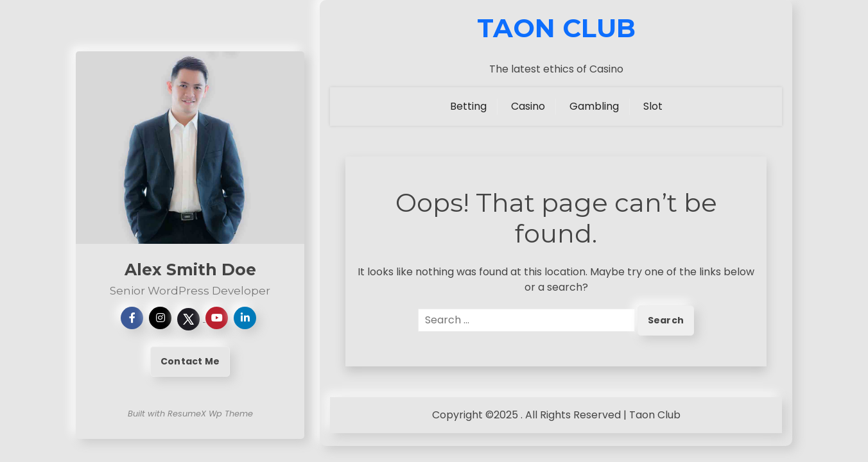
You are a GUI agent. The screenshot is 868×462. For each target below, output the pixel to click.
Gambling (594, 106)
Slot (653, 106)
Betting (468, 106)
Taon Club (556, 28)
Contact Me (190, 361)
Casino (528, 106)
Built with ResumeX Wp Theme (190, 414)
